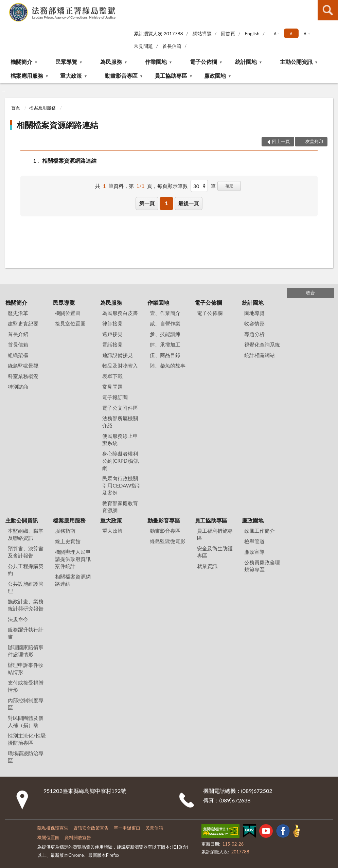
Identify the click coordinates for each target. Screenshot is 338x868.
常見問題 (143, 46)
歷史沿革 (18, 313)
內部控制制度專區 (26, 704)
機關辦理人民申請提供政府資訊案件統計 (73, 559)
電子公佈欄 (203, 62)
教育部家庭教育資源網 (120, 507)
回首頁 (228, 33)
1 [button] (167, 203)
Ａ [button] (291, 33)
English (252, 33)
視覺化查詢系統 (262, 344)
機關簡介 (21, 62)
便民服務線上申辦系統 (120, 439)
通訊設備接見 (118, 355)
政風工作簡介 (260, 531)
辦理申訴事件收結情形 (26, 668)
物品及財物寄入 (120, 366)
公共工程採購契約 (26, 570)
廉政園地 (215, 76)
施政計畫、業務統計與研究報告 (26, 605)
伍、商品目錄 (165, 355)
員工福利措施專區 (215, 534)
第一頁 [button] (147, 203)
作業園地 (156, 62)
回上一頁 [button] (281, 141)
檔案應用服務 (27, 76)
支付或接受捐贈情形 (26, 686)
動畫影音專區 (121, 76)
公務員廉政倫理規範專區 (262, 566)
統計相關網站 (260, 355)
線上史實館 (68, 541)
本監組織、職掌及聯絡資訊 (26, 534)
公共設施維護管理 (26, 587)
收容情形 (254, 323)
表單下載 (112, 376)
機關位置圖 (68, 313)
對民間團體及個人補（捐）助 (26, 721)
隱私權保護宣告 (53, 828)
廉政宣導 (254, 552)
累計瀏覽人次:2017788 (158, 33)
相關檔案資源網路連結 (57, 125)
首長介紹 (18, 334)
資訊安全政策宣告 (91, 828)
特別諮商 (18, 387)
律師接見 (112, 323)
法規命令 (18, 619)
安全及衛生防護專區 (215, 552)
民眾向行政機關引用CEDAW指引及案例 (122, 485)
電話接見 (112, 344)
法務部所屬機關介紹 (120, 422)
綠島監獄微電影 (168, 541)
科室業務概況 (23, 376)
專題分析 (254, 334)
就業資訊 (207, 566)
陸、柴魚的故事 (168, 366)
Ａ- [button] (276, 33)
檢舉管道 (254, 541)
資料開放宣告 (78, 837)
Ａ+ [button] (306, 33)
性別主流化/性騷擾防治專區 (27, 739)
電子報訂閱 (115, 397)
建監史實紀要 (23, 323)
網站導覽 (202, 33)
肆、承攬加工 (165, 344)
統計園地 (246, 62)
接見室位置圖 (70, 323)
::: (5, 5)
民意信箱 (154, 828)
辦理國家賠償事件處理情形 (26, 651)
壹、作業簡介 (165, 313)
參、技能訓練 (165, 334)
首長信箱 (172, 46)
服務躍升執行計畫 (26, 633)
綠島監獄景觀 (23, 366)
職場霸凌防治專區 (26, 757)
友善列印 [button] (314, 141)
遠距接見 (112, 334)
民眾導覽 (66, 62)
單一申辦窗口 (127, 828)
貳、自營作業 (165, 323)
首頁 (16, 108)
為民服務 (111, 62)
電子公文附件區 (120, 408)
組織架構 (18, 355)
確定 (229, 186)
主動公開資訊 (296, 62)
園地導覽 (254, 313)
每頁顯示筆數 (173, 186)
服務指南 (65, 531)
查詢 (328, 10)
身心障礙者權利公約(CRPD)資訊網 (121, 461)
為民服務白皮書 (120, 313)
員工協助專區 (171, 76)
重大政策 (71, 76)
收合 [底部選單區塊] (310, 293)
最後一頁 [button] (189, 203)
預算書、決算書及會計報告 (26, 552)
